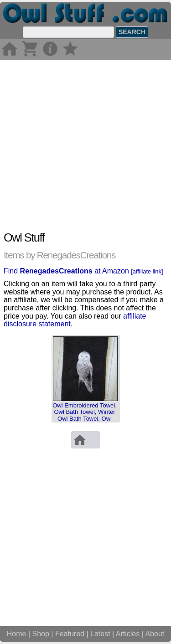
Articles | (131, 634)
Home (17, 634)
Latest (100, 634)
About (155, 634)
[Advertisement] (85, 145)
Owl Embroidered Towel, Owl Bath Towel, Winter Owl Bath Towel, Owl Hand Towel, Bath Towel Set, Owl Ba (85, 418)
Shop (41, 634)
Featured (70, 634)
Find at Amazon (83, 271)
